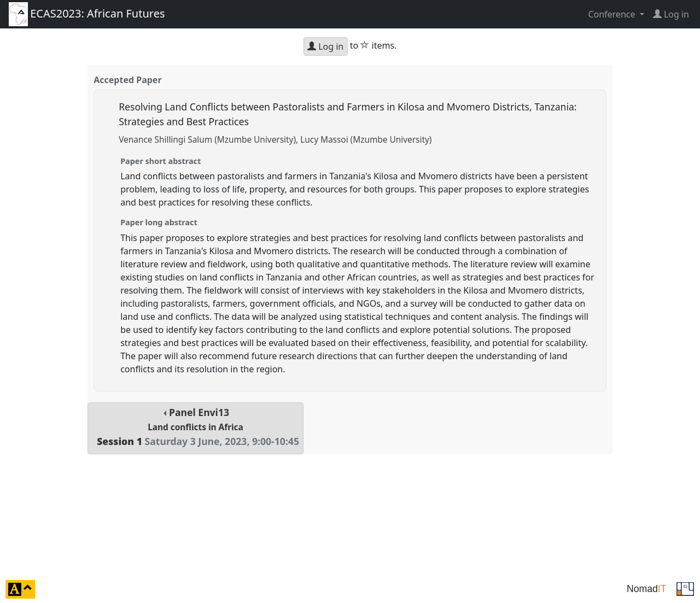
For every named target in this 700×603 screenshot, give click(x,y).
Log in (325, 46)
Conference (612, 14)
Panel (196, 427)
